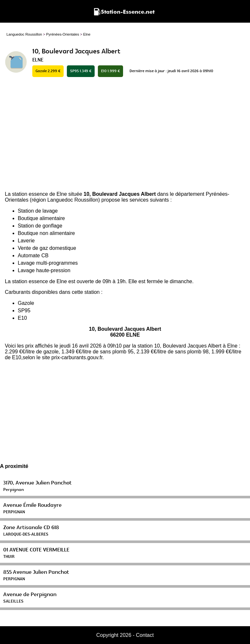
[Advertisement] (125, 135)
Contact (145, 635)
